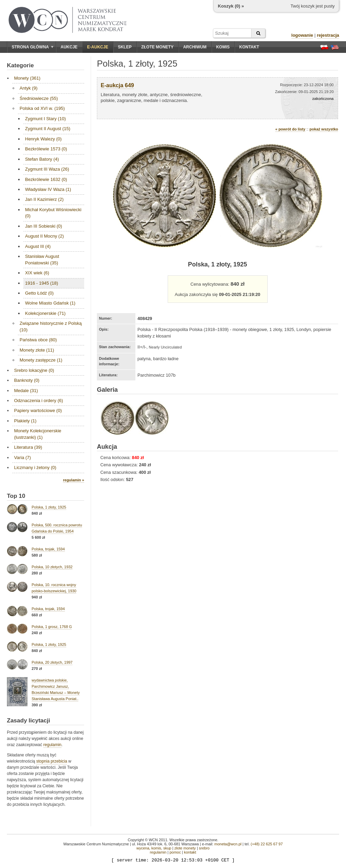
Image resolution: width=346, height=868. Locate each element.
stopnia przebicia (52, 761)
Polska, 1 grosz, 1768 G (52, 627)
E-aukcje (98, 47)
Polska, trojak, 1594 (48, 549)
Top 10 (16, 496)
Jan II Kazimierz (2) (44, 199)
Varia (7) (23, 458)
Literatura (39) (28, 447)
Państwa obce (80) (38, 340)
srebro (204, 848)
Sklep (125, 47)
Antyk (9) (29, 88)
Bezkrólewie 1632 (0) (46, 179)
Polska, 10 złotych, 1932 (52, 567)
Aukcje (69, 47)
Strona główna (33, 47)
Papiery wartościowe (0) (38, 410)
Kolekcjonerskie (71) (45, 313)
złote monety (185, 848)
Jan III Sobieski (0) (44, 226)
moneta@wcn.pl (228, 844)
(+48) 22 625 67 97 (267, 844)
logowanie (302, 35)
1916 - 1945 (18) (42, 283)
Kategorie (20, 65)
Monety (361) (27, 78)
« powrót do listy (290, 129)
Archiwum (195, 47)
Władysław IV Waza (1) (48, 189)
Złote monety (157, 47)
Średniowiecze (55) (39, 98)
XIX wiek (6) (37, 273)
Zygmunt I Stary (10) (45, 119)
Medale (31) (26, 391)
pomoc (175, 852)
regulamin (52, 745)
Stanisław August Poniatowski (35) (42, 259)
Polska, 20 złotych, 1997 (52, 662)
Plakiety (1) (25, 421)
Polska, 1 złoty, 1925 (49, 507)
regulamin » (74, 480)
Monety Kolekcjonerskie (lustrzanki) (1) (38, 434)
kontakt (190, 852)
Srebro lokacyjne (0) (34, 370)
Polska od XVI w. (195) (42, 108)
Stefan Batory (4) (42, 159)
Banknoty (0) (27, 380)
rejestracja (328, 35)
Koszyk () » (231, 6)
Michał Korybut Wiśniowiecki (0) (53, 213)
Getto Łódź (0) (39, 293)
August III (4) (38, 246)
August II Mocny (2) (44, 236)
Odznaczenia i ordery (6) (38, 401)
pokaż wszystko (324, 129)
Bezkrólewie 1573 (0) (46, 149)
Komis (223, 47)
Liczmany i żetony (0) (35, 467)
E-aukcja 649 (117, 85)
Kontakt (249, 47)
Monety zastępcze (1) (41, 360)
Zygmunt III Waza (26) (47, 169)
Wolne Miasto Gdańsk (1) (50, 303)
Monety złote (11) (37, 350)
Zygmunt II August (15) (48, 129)
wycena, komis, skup (154, 848)
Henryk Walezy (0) (43, 139)
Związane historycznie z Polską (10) (51, 326)
